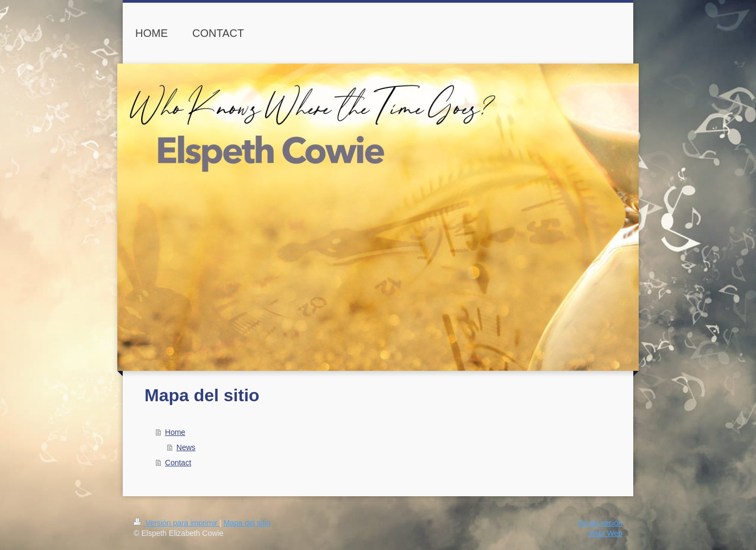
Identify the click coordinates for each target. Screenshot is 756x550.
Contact (178, 463)
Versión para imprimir (177, 523)
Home (175, 432)
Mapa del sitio (247, 523)
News (186, 447)
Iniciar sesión (600, 523)
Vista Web (605, 533)
